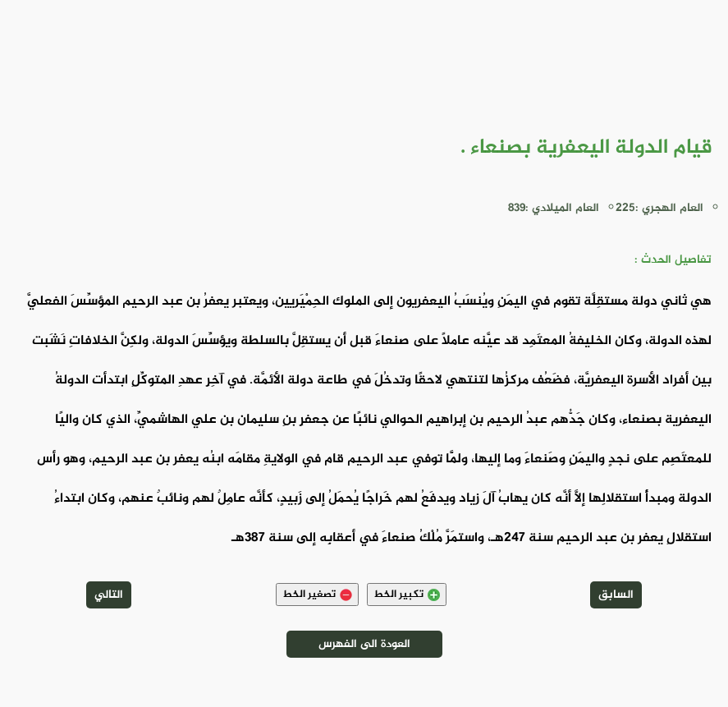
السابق (616, 595)
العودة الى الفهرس (364, 644)
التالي (109, 595)
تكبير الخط (407, 595)
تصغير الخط (317, 595)
